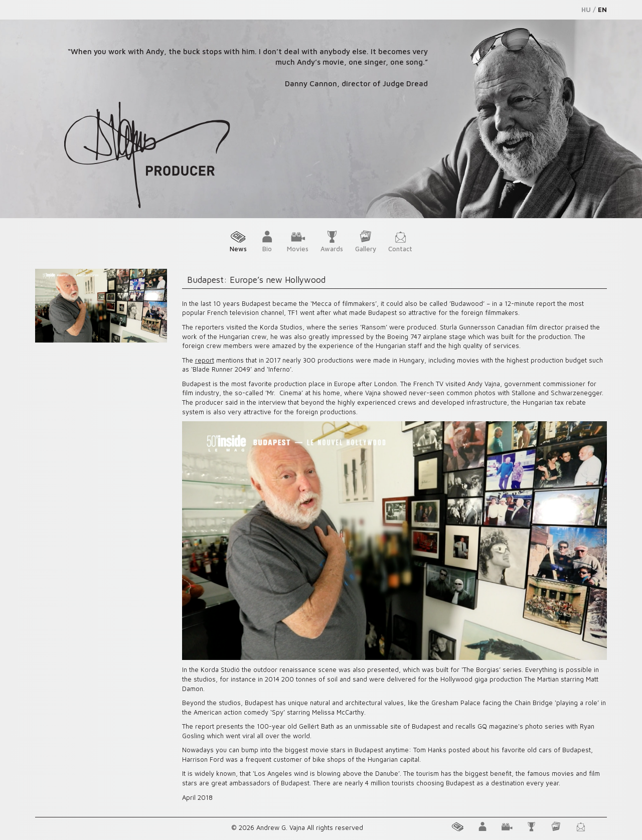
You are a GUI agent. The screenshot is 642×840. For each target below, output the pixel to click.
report (205, 360)
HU (586, 10)
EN (602, 10)
